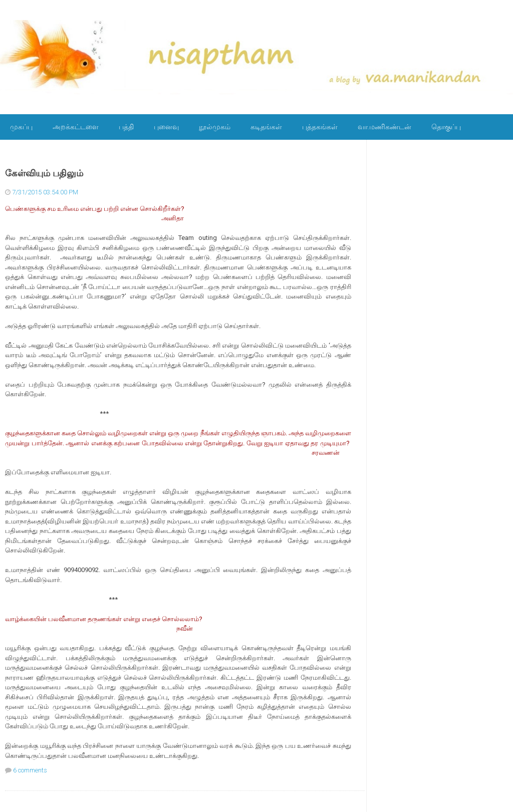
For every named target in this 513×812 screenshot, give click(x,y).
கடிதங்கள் (266, 127)
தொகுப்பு (446, 127)
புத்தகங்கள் (320, 127)
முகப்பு (21, 127)
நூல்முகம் (215, 127)
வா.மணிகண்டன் (384, 127)
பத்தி (126, 127)
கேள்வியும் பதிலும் (44, 173)
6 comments (30, 770)
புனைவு (166, 127)
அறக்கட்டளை (76, 127)
